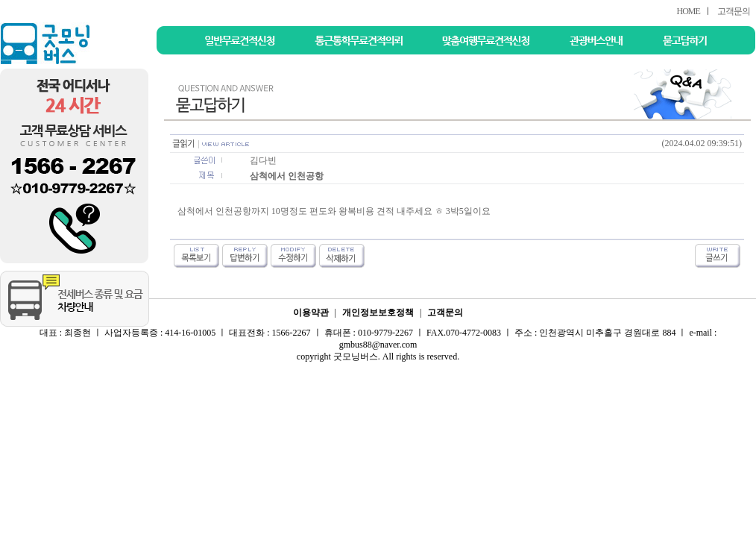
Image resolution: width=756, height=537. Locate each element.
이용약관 (311, 313)
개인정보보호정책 (378, 313)
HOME (688, 11)
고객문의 (734, 11)
